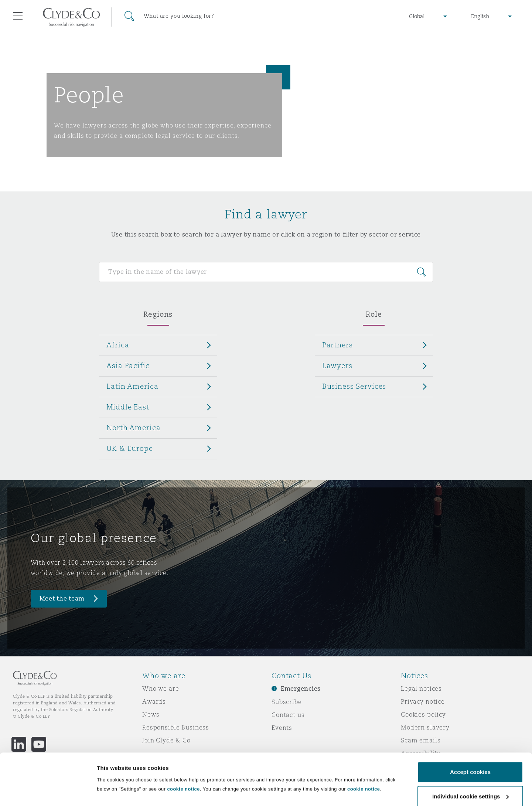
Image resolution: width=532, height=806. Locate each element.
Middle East (128, 407)
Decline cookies (470, 786)
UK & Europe (129, 448)
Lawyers (337, 365)
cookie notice (183, 755)
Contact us (288, 715)
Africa (118, 345)
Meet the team (62, 598)
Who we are (161, 688)
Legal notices (421, 688)
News (151, 714)
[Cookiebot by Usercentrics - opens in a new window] (48, 792)
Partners (337, 345)
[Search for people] (266, 272)
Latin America (132, 386)
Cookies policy (423, 714)
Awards (154, 701)
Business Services (354, 386)
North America (133, 428)
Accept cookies (470, 738)
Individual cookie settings (131, 784)
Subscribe (287, 702)
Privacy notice (423, 701)
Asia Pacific (128, 365)
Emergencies (301, 689)
